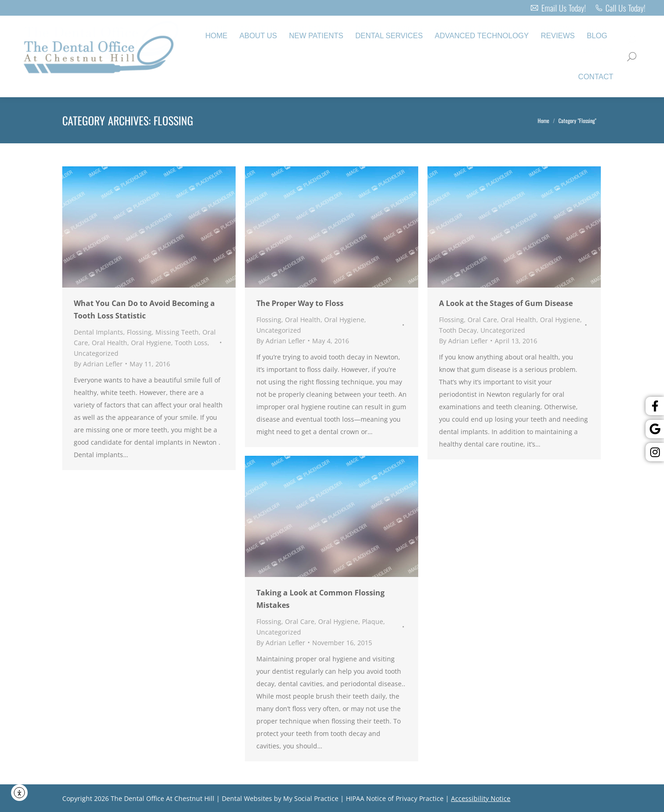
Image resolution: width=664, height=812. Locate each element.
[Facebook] (655, 406)
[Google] (655, 429)
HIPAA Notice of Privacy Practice (395, 798)
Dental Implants (98, 332)
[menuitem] (216, 36)
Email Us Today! (558, 8)
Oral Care (482, 320)
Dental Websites (247, 798)
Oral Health (110, 343)
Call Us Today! (620, 8)
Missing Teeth (177, 332)
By (98, 364)
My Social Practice (310, 798)
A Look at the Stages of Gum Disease (506, 303)
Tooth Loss (191, 343)
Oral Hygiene (151, 343)
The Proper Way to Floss (300, 303)
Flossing (139, 332)
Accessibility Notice (481, 798)
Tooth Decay (458, 330)
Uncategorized (96, 353)
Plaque (373, 621)
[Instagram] (655, 452)
